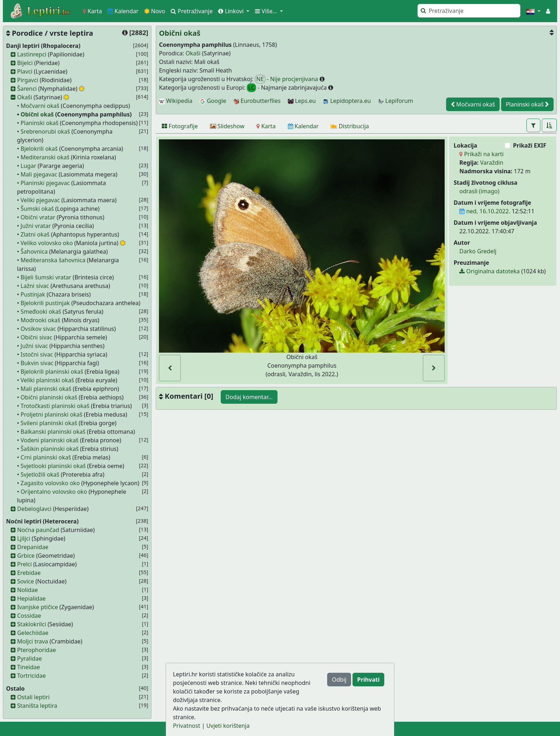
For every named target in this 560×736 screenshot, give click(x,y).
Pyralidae (29, 658)
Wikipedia (176, 101)
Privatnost (186, 726)
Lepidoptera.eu (347, 101)
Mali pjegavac (39, 174)
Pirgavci (28, 80)
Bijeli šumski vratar (46, 277)
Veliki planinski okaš (47, 380)
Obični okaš (37, 114)
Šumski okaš (37, 209)
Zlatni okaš (35, 234)
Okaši (25, 97)
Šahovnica (34, 252)
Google (213, 101)
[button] (533, 11)
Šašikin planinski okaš (50, 449)
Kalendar (123, 11)
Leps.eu (302, 101)
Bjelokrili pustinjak (45, 303)
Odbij (339, 680)
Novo (155, 11)
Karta (92, 11)
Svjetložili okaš (40, 474)
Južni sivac (34, 346)
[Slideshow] (227, 126)
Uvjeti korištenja (228, 726)
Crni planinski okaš (46, 457)
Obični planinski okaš (49, 397)
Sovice (26, 581)
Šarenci (27, 89)
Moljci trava (33, 641)
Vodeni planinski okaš (50, 440)
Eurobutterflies (257, 101)
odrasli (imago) (479, 191)
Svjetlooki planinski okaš (53, 466)
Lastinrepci (32, 54)
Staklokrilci (32, 624)
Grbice (26, 556)
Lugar (29, 166)
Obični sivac (37, 337)
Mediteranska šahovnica (53, 260)
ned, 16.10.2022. (485, 211)
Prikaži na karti (481, 154)
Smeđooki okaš (41, 312)
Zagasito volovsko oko (50, 483)
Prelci (24, 564)
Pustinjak (33, 294)
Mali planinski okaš (46, 389)
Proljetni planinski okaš (52, 414)
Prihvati (368, 680)
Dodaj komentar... (249, 397)
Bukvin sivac (37, 363)
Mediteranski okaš (45, 157)
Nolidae (27, 590)
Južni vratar (36, 226)
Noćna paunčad (38, 530)
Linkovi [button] (232, 11)
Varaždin (492, 163)
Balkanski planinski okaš (53, 432)
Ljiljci (24, 538)
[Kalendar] (303, 126)
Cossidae (29, 616)
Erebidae (29, 573)
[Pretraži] (469, 11)
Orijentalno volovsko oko (54, 492)
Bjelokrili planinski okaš (52, 372)
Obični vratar (38, 217)
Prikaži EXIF (530, 145)
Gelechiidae (33, 633)
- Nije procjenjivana (287, 79)
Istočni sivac (37, 354)
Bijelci (25, 63)
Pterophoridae (36, 650)
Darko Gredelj (478, 251)
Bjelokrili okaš (39, 149)
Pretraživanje (192, 11)
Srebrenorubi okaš (45, 131)
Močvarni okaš (40, 106)
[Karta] (266, 126)
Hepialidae (31, 598)
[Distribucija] (350, 126)
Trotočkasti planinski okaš (55, 406)
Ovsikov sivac (38, 329)
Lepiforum (396, 101)
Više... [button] (267, 11)
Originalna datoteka (489, 271)
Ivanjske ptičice (37, 607)
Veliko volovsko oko (47, 243)
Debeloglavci (34, 509)
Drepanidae (33, 547)
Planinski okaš (40, 123)
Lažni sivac (35, 286)
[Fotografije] (180, 126)
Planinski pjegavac (45, 183)
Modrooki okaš (41, 320)
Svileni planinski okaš (49, 423)
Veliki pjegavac (40, 200)
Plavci (25, 71)
